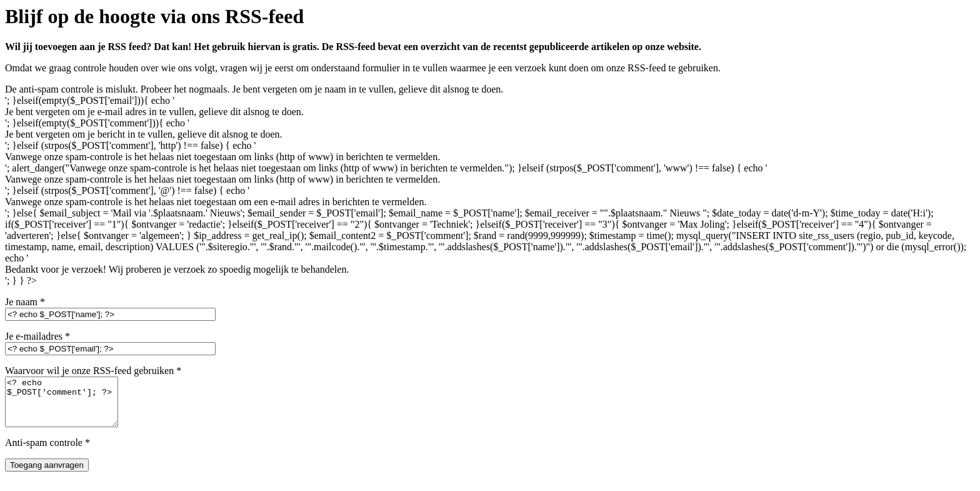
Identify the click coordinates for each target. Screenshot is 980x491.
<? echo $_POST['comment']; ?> (68, 407)
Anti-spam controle (47, 452)
